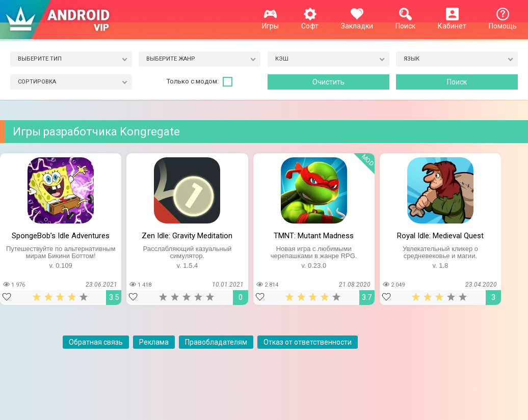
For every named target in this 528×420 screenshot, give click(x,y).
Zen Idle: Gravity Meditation (187, 236)
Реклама (154, 342)
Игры (270, 22)
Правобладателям (216, 342)
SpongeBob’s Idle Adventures (61, 236)
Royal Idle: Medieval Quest (440, 236)
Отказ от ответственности (308, 342)
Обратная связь (96, 342)
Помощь (503, 22)
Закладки (357, 22)
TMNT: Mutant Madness (314, 236)
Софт (310, 22)
